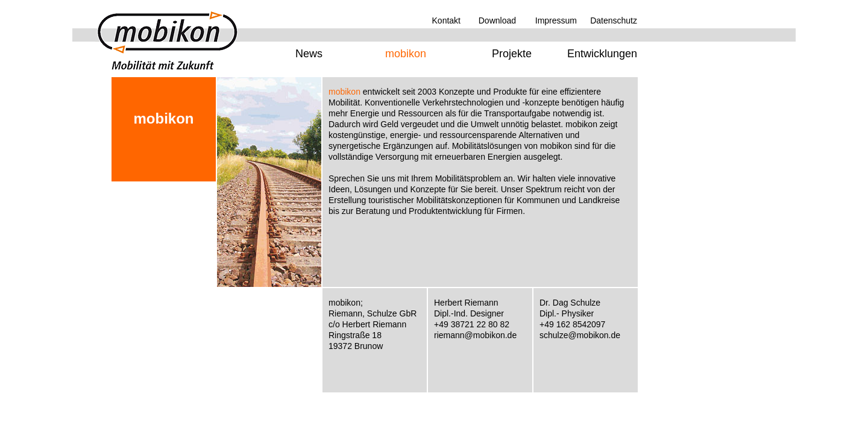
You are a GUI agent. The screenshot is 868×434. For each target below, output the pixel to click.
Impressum (556, 20)
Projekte (512, 54)
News (309, 54)
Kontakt (446, 20)
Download (497, 20)
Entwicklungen (602, 54)
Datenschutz (614, 20)
